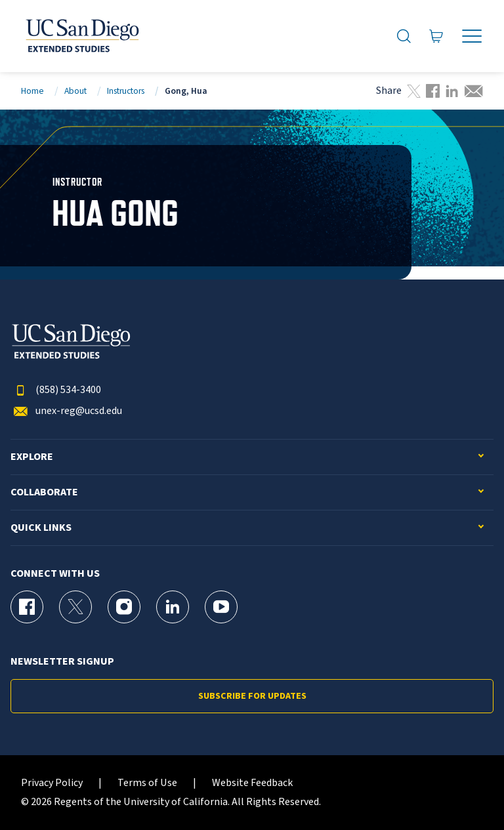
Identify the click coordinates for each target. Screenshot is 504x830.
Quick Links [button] (41, 528)
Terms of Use (147, 783)
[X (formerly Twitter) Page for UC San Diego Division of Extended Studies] (75, 607)
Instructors (126, 91)
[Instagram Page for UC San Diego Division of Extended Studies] (124, 607)
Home (32, 91)
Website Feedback (252, 783)
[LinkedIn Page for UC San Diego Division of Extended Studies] (173, 607)
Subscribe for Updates (252, 696)
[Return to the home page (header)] (81, 36)
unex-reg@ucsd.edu (66, 411)
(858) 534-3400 (56, 390)
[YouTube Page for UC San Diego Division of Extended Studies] (221, 607)
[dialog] (465, 791)
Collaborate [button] (44, 492)
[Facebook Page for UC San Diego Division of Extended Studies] (27, 607)
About (75, 91)
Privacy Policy (52, 783)
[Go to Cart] (436, 36)
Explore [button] (32, 457)
